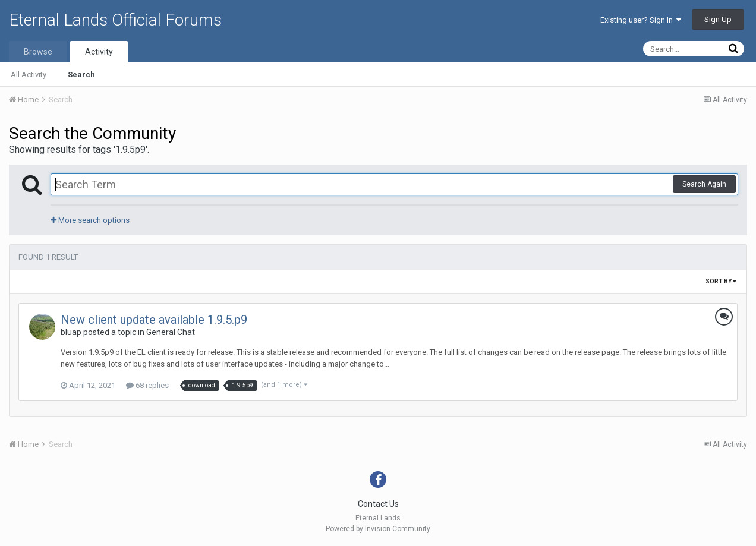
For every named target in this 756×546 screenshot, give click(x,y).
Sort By (721, 281)
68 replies (147, 385)
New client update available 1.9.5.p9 (154, 320)
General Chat (171, 332)
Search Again (704, 184)
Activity (99, 52)
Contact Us (378, 504)
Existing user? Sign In (641, 20)
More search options (90, 220)
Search (81, 75)
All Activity (29, 75)
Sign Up (718, 19)
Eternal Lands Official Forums (115, 20)
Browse (38, 52)
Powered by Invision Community (378, 529)
